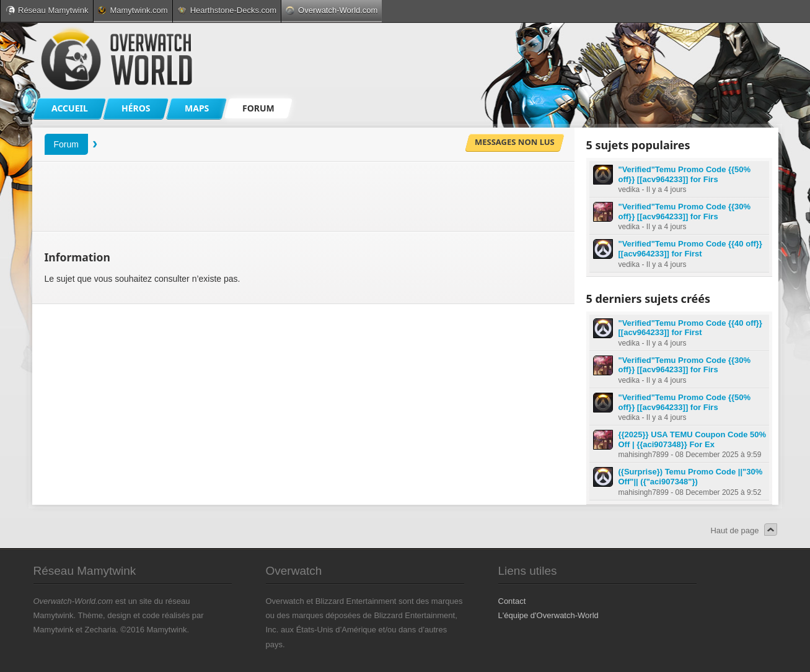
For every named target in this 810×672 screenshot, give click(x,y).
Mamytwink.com (133, 10)
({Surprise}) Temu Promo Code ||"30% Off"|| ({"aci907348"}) (691, 477)
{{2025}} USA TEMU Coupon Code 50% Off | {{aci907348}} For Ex (693, 439)
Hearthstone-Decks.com (227, 10)
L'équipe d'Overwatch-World (548, 615)
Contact (512, 601)
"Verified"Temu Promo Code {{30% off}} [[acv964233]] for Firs (685, 212)
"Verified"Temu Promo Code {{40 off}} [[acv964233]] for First (690, 249)
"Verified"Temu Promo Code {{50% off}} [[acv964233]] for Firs (685, 174)
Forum (66, 144)
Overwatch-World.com (332, 10)
